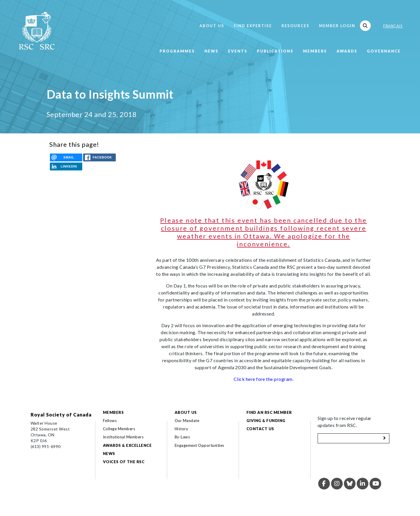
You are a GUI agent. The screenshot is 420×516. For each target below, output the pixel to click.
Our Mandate (187, 421)
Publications (275, 51)
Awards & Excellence (127, 445)
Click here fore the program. (264, 379)
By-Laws (182, 437)
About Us (212, 26)
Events (238, 51)
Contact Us (260, 429)
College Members (119, 429)
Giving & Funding (266, 421)
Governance (384, 51)
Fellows (110, 421)
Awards (347, 51)
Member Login (337, 26)
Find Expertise (253, 26)
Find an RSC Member (269, 412)
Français (393, 26)
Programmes (177, 51)
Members (315, 51)
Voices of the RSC (124, 462)
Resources (295, 26)
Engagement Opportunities (199, 445)
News (211, 51)
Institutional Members (123, 437)
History (181, 429)
